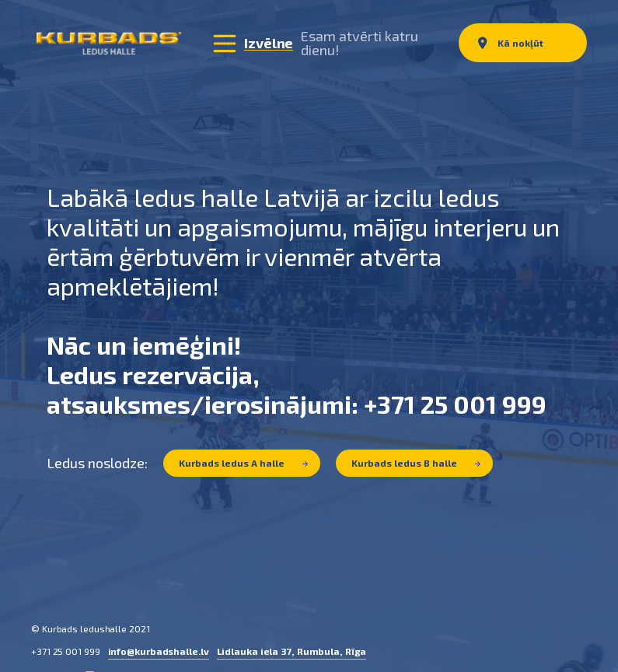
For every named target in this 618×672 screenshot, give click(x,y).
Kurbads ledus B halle (416, 462)
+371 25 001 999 (66, 650)
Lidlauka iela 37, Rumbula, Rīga (292, 650)
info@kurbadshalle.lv (159, 650)
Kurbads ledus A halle (243, 462)
